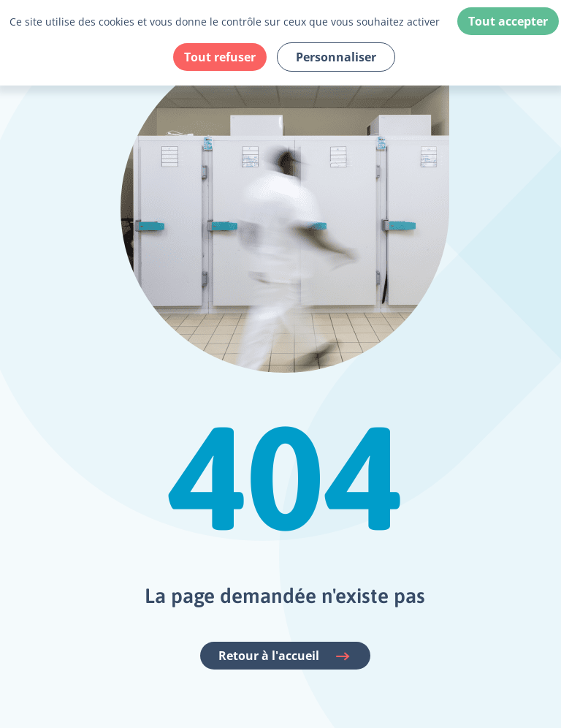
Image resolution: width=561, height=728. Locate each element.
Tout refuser (220, 57)
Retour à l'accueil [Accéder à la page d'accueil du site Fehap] (285, 656)
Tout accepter (508, 21)
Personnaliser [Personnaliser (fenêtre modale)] (336, 57)
